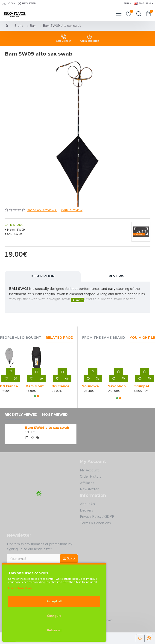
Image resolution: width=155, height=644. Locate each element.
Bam (33, 26)
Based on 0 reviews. (42, 210)
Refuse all (54, 630)
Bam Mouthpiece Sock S (36, 386)
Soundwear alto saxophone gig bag (93, 386)
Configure (54, 616)
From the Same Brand (104, 338)
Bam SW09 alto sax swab (47, 428)
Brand (19, 26)
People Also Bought (21, 338)
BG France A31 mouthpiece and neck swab (11, 386)
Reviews (117, 276)
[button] (35, 396)
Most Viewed (55, 415)
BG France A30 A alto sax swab (62, 386)
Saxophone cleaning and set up (119, 386)
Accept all (54, 601)
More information (20, 588)
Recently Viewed (21, 415)
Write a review (72, 210)
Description (43, 276)
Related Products (65, 338)
